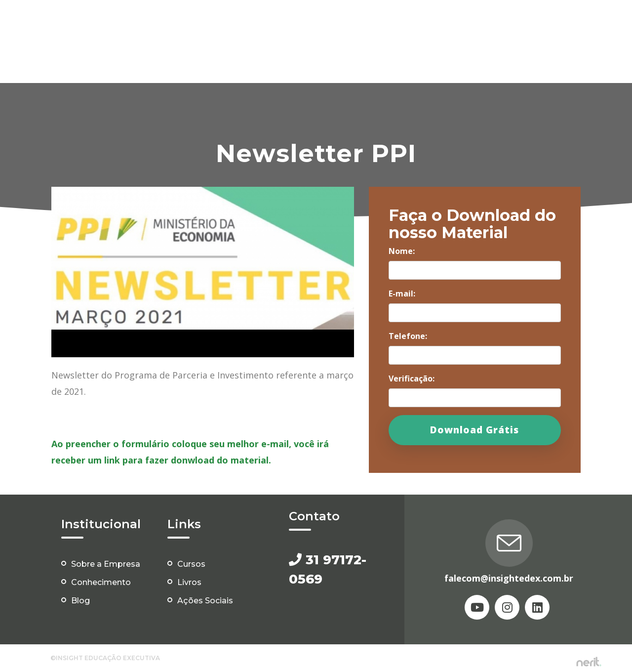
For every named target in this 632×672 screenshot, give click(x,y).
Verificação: (412, 378)
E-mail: (402, 294)
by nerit (589, 662)
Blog (518, 24)
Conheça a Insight (251, 24)
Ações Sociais (564, 24)
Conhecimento (101, 582)
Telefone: (408, 336)
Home (194, 24)
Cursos (310, 24)
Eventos (381, 24)
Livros (344, 24)
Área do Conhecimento (453, 24)
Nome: (402, 251)
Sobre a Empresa (106, 564)
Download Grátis (474, 430)
